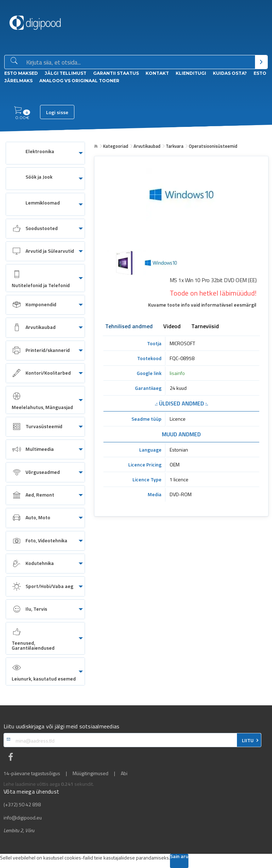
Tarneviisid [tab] (205, 327)
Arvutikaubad (147, 146)
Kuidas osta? (230, 73)
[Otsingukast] (139, 62)
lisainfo (177, 373)
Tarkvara (175, 146)
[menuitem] (45, 153)
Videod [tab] (172, 327)
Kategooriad (116, 146)
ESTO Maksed (21, 73)
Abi (124, 773)
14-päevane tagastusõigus (32, 773)
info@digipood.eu (23, 818)
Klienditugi (191, 73)
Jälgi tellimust (66, 73)
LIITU (248, 740)
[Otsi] (261, 62)
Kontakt (157, 73)
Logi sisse (57, 112)
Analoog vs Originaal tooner (79, 81)
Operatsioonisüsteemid (213, 146)
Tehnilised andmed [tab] (129, 327)
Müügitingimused (90, 773)
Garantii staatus (116, 73)
